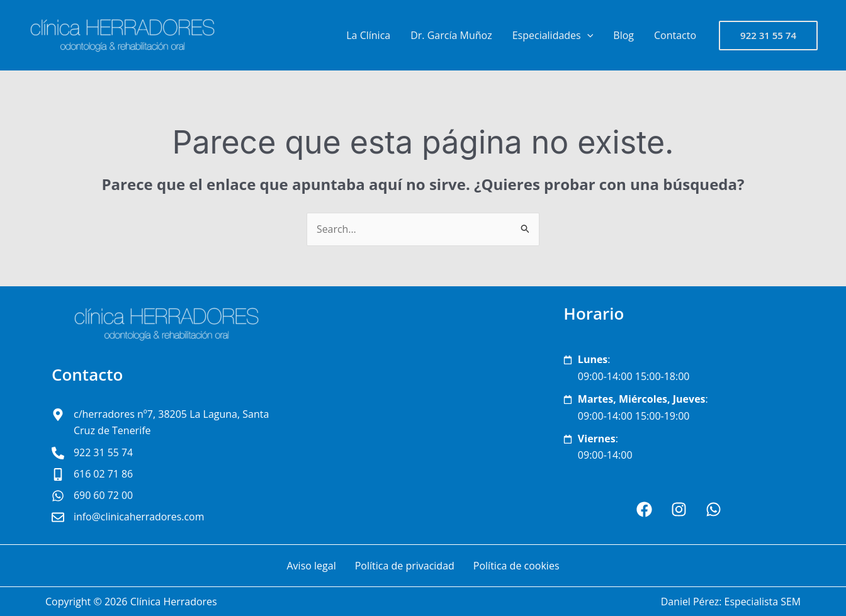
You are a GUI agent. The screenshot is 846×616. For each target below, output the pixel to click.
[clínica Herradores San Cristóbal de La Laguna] (423, 415)
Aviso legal (311, 566)
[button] (768, 36)
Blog (623, 35)
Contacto (675, 35)
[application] (587, 35)
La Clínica (368, 35)
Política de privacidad (405, 566)
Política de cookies (516, 566)
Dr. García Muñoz (451, 35)
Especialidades (553, 35)
